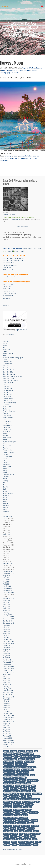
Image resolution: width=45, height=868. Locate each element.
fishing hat (6, 289)
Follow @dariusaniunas (22, 227)
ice (38, 802)
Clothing (6, 392)
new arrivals (34, 812)
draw (6, 791)
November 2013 (8, 742)
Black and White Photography (13, 358)
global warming (9, 799)
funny (23, 796)
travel (33, 836)
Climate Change (8, 390)
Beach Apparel (8, 353)
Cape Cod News (8, 378)
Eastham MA (25, 70)
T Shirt (5, 483)
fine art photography (23, 158)
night (6, 815)
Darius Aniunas (9, 215)
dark (34, 786)
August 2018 (7, 625)
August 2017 (7, 650)
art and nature (9, 754)
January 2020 (7, 590)
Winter (5, 510)
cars (32, 775)
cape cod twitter (23, 775)
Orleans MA (7, 446)
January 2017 (7, 664)
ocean (12, 815)
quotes (30, 823)
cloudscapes (20, 783)
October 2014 (8, 719)
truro (6, 839)
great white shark (33, 799)
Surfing (5, 481)
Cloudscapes (7, 397)
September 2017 (9, 648)
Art (4, 347)
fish (22, 794)
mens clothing (19, 810)
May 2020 (6, 582)
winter (14, 844)
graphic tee (21, 799)
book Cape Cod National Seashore (14, 277)
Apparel (10, 251)
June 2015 (6, 703)
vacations (27, 839)
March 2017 (7, 660)
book (21, 759)
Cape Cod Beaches (9, 370)
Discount (6, 405)
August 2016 (7, 674)
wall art (7, 842)
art (36, 751)
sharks (13, 828)
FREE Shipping (8, 415)
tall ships (14, 836)
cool (29, 783)
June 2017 (6, 654)
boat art (7, 759)
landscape (8, 156)
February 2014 (8, 736)
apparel (30, 751)
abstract (14, 751)
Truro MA (6, 495)
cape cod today (9, 775)
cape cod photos (25, 156)
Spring (5, 471)
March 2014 (7, 734)
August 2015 (7, 699)
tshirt (12, 839)
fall (34, 791)
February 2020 (8, 588)
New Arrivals (7, 438)
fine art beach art (9, 263)
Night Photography (9, 442)
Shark (5, 462)
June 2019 (6, 604)
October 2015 (8, 695)
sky (16, 831)
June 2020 (6, 580)
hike (24, 802)
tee (21, 836)
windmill (7, 844)
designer (23, 788)
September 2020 (9, 574)
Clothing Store (8, 395)
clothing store (9, 783)
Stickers (17, 251)
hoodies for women (10, 293)
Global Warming (8, 417)
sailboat (17, 826)
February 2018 (8, 637)
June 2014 (6, 728)
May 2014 (6, 730)
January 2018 (7, 639)
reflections (8, 826)
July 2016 (6, 676)
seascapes (26, 826)
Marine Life (7, 431)
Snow (5, 468)
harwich (7, 802)
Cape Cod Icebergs (9, 374)
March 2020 (7, 586)
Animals (6, 343)
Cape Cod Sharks (9, 382)
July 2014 (6, 726)
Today (5, 489)
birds (16, 756)
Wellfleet (6, 505)
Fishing (5, 413)
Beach (5, 351)
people (25, 818)
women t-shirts (8, 284)
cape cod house (21, 764)
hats (19, 802)
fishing (28, 794)
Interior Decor (8, 425)
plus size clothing (9, 296)
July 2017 (6, 652)
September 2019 (9, 598)
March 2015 (7, 709)
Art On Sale (7, 349)
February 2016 (8, 687)
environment (26, 791)
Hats (5, 419)
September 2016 (9, 672)
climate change (21, 778)
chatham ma (8, 778)
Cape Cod (5, 70)
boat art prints (8, 268)
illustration (8, 804)
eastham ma (5, 161)
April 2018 (6, 633)
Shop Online (7, 466)
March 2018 (7, 635)
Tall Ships (6, 487)
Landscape (14, 70)
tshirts (19, 839)
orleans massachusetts (12, 818)
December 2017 (8, 641)
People (5, 448)
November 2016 (8, 668)
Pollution (6, 454)
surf (21, 834)
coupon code (9, 786)
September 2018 (9, 623)
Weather (6, 503)
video (35, 839)
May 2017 (6, 656)
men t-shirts (7, 286)
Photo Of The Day (9, 450)
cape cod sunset (23, 772)
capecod (11, 334)
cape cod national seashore (13, 767)
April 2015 (6, 707)
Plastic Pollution (8, 452)
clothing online (33, 780)
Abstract (6, 341)
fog (5, 796)
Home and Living (9, 421)
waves (14, 842)
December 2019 (8, 592)
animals (22, 751)
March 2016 (7, 685)
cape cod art (29, 762)
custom (18, 786)
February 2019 (8, 613)
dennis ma (14, 788)
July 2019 (6, 602)
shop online (8, 831)
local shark (28, 807)
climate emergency (11, 780)
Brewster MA (7, 362)
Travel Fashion (8, 493)
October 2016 (8, 670)
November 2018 (8, 619)
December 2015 (8, 691)
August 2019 (7, 600)
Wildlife (5, 507)
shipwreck (21, 828)
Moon (5, 434)
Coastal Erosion (8, 399)
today (26, 836)
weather (22, 842)
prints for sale (9, 823)
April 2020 (6, 584)
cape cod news (21, 330)
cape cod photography (12, 770)
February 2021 (8, 563)
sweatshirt (36, 834)
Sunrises (15, 73)
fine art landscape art (10, 265)
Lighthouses (7, 429)
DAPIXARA (6, 305)
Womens (6, 512)
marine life (8, 810)
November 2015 (8, 693)
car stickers (7, 298)
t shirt (6, 751)
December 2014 (8, 715)
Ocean (5, 444)
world (35, 844)
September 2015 (9, 697)
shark (6, 828)
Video (5, 497)
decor (6, 788)
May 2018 (6, 631)
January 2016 (7, 689)
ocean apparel (22, 815)
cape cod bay (9, 764)
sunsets (6, 479)
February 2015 (8, 711)
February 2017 (8, 662)
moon (18, 812)
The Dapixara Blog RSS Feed (13, 849)
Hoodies (6, 423)
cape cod (19, 762)
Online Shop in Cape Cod (32, 249)
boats (14, 759)
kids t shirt (29, 804)
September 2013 (9, 746)
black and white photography (30, 756)
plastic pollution (23, 820)
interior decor (18, 804)
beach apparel (28, 754)
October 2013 (8, 744)
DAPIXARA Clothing (9, 403)
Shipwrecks (7, 464)
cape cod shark (9, 772)
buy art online (9, 762)
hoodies (31, 802)
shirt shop (31, 828)
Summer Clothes (9, 475)
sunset (15, 834)
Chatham (6, 386)
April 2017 (6, 658)
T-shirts (6, 485)
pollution (34, 820)
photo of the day (10, 820)
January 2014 (7, 738)
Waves (5, 501)
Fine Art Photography (10, 411)
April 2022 (6, 535)
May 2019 (6, 607)
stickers (29, 831)
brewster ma (29, 759)
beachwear (8, 756)
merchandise (9, 812)
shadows (35, 826)
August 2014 (7, 724)
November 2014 (8, 717)
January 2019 (7, 615)
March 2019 (7, 611)
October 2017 (8, 646)
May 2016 (6, 680)
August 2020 (7, 576)
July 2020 (6, 578)
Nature (5, 436)
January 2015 (7, 713)
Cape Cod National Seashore (33, 68)
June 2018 (6, 629)
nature (16, 156)
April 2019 (6, 609)
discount (32, 788)
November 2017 (8, 644)
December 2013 (8, 740)
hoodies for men (9, 291)
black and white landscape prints (14, 261)
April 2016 (6, 683)
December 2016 (8, 666)
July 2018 (6, 627)
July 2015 (6, 701)
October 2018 (8, 621)
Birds (5, 356)
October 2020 (8, 572)
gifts (29, 796)
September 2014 (9, 722)
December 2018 (8, 617)
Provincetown (8, 456)
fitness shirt (37, 794)
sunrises (35, 158)
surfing (27, 834)
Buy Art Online (8, 364)
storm (36, 831)
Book (5, 360)
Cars (5, 384)
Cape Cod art (7, 368)
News (5, 440)
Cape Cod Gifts (8, 372)
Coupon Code (8, 401)
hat (13, 802)
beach (19, 754)
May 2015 (6, 705)
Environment (7, 409)
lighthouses (18, 807)
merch (28, 810)
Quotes (6, 458)
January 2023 (7, 516)
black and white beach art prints (14, 258)
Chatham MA (7, 388)
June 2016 (6, 678)
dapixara (26, 786)
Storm (5, 473)
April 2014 (6, 732)
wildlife (38, 842)
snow (22, 831)
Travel (5, 491)
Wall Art (24, 251)
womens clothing (25, 844)
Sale (4, 460)
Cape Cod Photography (11, 380)
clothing (22, 780)
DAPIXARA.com (16, 219)
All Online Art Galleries (10, 270)
